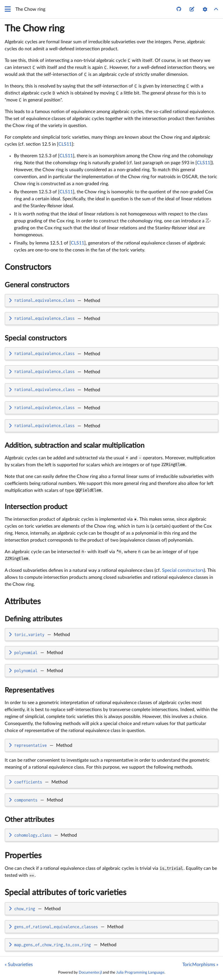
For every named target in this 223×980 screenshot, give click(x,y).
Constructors (28, 267)
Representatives (29, 690)
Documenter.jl (90, 972)
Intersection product (36, 507)
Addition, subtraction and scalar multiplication (74, 446)
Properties (23, 856)
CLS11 (65, 144)
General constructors (37, 285)
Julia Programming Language (140, 972)
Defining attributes (33, 619)
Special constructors (36, 338)
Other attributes (29, 820)
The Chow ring (35, 28)
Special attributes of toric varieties (65, 892)
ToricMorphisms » (200, 965)
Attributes (23, 601)
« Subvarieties (19, 965)
